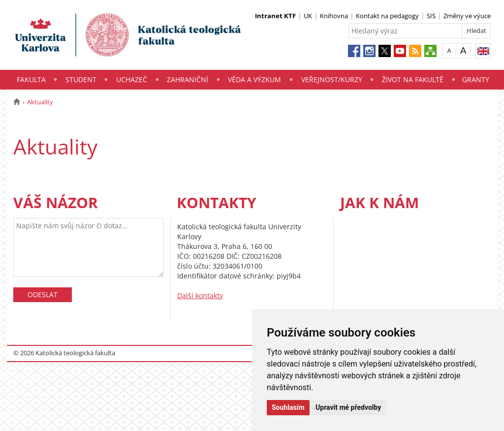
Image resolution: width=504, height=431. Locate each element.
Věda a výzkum (254, 79)
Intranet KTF (275, 16)
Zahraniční (188, 79)
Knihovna (334, 16)
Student (81, 79)
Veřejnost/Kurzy (332, 79)
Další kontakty (200, 295)
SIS (431, 16)
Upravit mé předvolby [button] (348, 407)
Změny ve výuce (467, 16)
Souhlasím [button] (288, 407)
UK (308, 16)
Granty (476, 79)
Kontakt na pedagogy (387, 16)
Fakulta (31, 79)
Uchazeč (132, 79)
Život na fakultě (413, 79)
